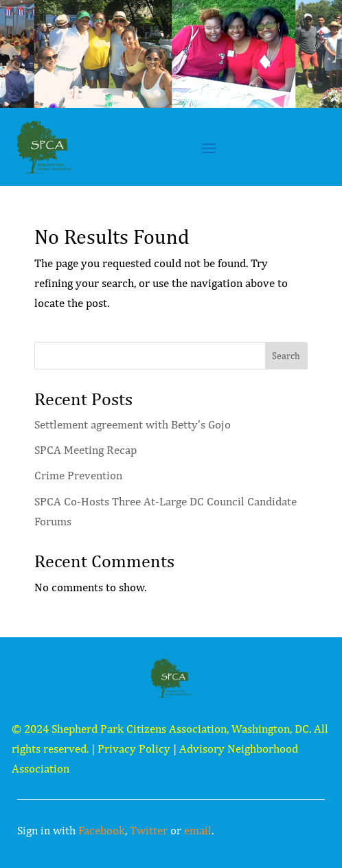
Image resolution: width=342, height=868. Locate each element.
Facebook (102, 830)
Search (286, 356)
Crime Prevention (78, 475)
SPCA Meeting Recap (85, 450)
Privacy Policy (134, 749)
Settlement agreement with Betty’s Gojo (133, 424)
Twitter (149, 830)
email (198, 830)
